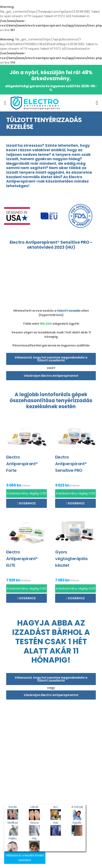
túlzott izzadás (69, 311)
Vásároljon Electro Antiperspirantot (51, 376)
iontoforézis (55, 394)
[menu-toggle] (5, 103)
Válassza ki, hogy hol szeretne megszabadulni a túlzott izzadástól (51, 359)
